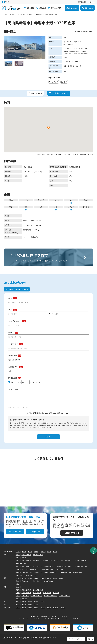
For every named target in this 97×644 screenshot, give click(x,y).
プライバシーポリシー (38, 427)
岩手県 (30, 552)
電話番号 (11, 333)
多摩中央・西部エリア (48, 569)
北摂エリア (56, 593)
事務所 (11, 200)
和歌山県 (24, 599)
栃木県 (18, 558)
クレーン (56, 200)
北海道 (18, 552)
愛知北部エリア (26, 581)
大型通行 (71, 207)
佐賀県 (24, 608)
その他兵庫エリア (65, 596)
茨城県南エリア (26, 555)
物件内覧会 (44, 616)
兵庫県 (18, 596)
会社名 (10, 298)
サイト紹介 (22, 618)
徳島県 (18, 605)
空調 (11, 207)
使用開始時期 (12, 378)
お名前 (10, 310)
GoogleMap (68, 44)
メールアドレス (13, 344)
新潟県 (18, 578)
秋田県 (43, 552)
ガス (41, 207)
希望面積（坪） (13, 367)
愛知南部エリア (49, 581)
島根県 (24, 602)
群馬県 (24, 558)
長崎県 (30, 608)
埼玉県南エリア (81, 561)
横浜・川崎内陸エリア (52, 572)
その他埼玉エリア (21, 563)
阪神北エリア (25, 596)
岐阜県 (55, 578)
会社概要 (75, 618)
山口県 (43, 602)
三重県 (18, 584)
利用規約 (53, 618)
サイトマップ (45, 618)
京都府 (18, 590)
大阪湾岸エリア (26, 593)
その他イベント (54, 616)
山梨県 (43, 578)
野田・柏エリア (50, 566)
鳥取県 (18, 602)
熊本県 (36, 608)
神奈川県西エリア (79, 572)
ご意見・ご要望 (13, 389)
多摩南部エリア (35, 569)
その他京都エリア (38, 590)
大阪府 (18, 593)
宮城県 (36, 552)
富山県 (24, 578)
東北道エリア (37, 561)
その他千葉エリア (82, 566)
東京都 (18, 569)
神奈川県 (18, 572)
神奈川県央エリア (66, 572)
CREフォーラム (35, 616)
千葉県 (18, 566)
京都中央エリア (26, 590)
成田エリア (71, 566)
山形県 (49, 552)
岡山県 (30, 602)
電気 (26, 207)
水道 (56, 207)
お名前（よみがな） (14, 321)
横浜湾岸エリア (27, 572)
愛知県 (18, 581)
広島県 (36, 602)
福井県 (36, 578)
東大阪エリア (37, 593)
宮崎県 (49, 608)
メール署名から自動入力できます (17, 289)
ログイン (92, 2)
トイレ (26, 200)
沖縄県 (63, 608)
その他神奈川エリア (30, 575)
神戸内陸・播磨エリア (51, 596)
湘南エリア (19, 575)
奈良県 (18, 599)
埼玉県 (18, 561)
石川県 (30, 578)
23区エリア (25, 569)
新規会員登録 (82, 2)
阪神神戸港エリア (37, 596)
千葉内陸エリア (61, 566)
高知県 (36, 605)
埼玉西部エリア (47, 561)
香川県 (24, 605)
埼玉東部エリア (70, 561)
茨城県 (18, 555)
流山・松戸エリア (38, 566)
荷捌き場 (41, 200)
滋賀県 (18, 587)
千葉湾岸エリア (26, 566)
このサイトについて (33, 618)
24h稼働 (86, 207)
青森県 (24, 552)
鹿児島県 (56, 608)
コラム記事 (64, 616)
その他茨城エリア (38, 555)
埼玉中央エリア (59, 561)
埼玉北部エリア (26, 561)
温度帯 (86, 200)
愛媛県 (30, 605)
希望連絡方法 (12, 356)
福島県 (55, 552)
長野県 (49, 578)
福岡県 (18, 608)
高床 (71, 200)
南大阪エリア (47, 593)
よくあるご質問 (94, 549)
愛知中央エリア (37, 581)
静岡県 (61, 578)
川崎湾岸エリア (39, 572)
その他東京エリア (62, 569)
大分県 (43, 608)
